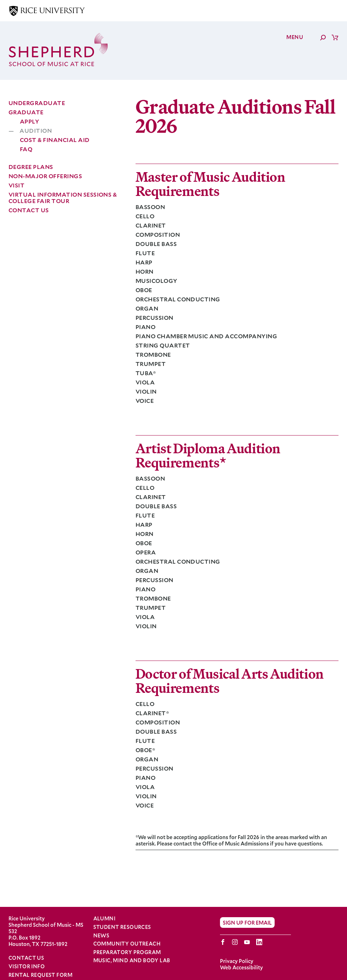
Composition (158, 234)
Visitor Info (27, 966)
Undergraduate (37, 103)
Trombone (153, 354)
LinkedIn (259, 942)
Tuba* (146, 373)
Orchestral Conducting (178, 299)
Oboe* (145, 750)
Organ (147, 308)
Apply (29, 121)
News (101, 936)
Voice (145, 401)
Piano (145, 327)
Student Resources (122, 927)
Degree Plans (31, 167)
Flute (145, 253)
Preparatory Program (127, 952)
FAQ (26, 149)
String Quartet (163, 345)
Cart (335, 37)
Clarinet (151, 225)
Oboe (144, 290)
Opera (146, 552)
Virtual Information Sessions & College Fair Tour (63, 198)
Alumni (104, 919)
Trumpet (151, 364)
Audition (36, 131)
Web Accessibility (241, 967)
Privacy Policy (237, 961)
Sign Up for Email (247, 923)
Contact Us (29, 210)
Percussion (155, 317)
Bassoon (150, 207)
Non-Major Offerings (45, 176)
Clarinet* (152, 713)
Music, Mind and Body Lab (132, 960)
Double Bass (156, 244)
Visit (16, 185)
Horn (145, 271)
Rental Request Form (40, 975)
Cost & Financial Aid (55, 140)
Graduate (26, 112)
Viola (145, 382)
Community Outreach (127, 944)
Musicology (156, 281)
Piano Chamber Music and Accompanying (206, 336)
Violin (146, 391)
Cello (145, 216)
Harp (144, 262)
